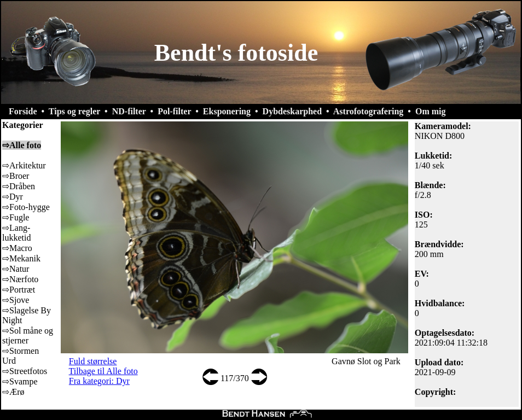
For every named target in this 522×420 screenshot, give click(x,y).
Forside (23, 111)
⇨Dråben (19, 186)
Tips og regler (74, 111)
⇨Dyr (13, 197)
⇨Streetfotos (25, 371)
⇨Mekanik (21, 258)
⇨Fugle (16, 217)
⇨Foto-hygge (26, 207)
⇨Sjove (16, 300)
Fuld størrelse (93, 361)
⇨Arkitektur (24, 165)
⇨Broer (16, 176)
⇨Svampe (20, 381)
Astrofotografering (369, 111)
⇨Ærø (13, 392)
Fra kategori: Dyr (99, 381)
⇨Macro (17, 248)
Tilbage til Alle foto (103, 371)
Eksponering (227, 111)
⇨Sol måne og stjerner (28, 336)
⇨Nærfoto (20, 279)
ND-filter (129, 111)
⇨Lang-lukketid (16, 233)
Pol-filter (174, 111)
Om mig (431, 111)
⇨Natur (16, 269)
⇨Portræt (19, 290)
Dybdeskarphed (292, 111)
